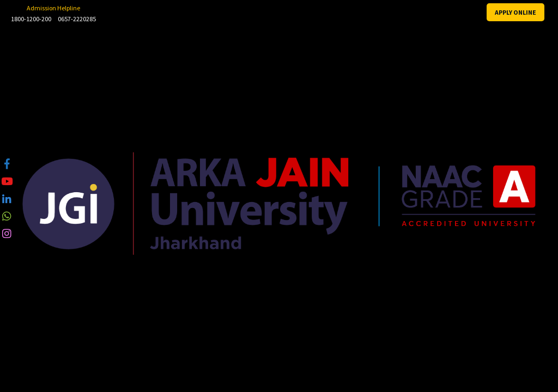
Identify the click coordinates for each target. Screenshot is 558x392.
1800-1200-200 (31, 19)
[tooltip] (7, 164)
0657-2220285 (77, 19)
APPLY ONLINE (515, 12)
